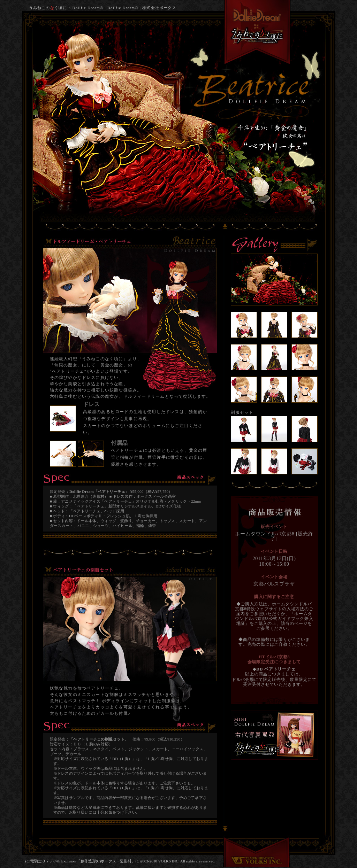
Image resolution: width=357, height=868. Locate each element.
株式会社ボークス (159, 8)
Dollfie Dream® (123, 8)
